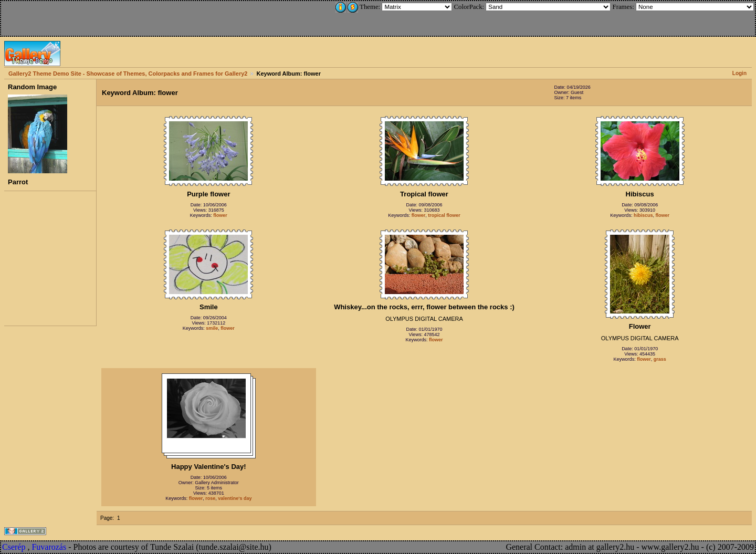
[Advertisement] (72, 17)
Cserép (14, 547)
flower (220, 215)
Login (739, 73)
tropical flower (444, 215)
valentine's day (235, 498)
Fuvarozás (49, 547)
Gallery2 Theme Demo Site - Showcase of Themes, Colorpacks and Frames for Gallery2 (128, 74)
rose (210, 498)
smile (212, 328)
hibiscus (643, 215)
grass (660, 359)
